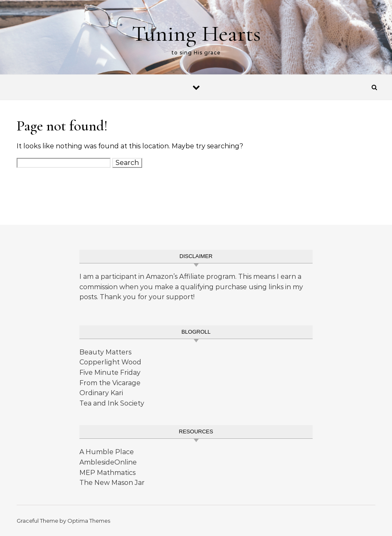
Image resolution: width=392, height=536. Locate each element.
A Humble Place (107, 452)
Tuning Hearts (196, 33)
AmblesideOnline (108, 462)
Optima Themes (89, 521)
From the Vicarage (110, 383)
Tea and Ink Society (112, 403)
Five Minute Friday (110, 372)
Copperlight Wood (110, 362)
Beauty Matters (105, 352)
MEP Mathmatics (107, 473)
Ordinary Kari (101, 393)
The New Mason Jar (112, 483)
